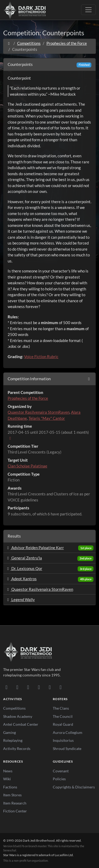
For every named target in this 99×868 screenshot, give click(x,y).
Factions (10, 787)
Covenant (61, 771)
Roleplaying (13, 740)
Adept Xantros (21, 579)
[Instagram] (39, 687)
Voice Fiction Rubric (41, 357)
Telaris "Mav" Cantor (47, 418)
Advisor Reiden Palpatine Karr (35, 548)
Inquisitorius (63, 740)
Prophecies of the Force (67, 43)
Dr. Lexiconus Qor (24, 568)
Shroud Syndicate (67, 748)
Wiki (7, 779)
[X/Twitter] (50, 687)
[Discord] (6, 687)
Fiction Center (15, 811)
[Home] (9, 43)
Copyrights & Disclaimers (74, 787)
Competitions (29, 43)
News (8, 771)
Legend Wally (20, 599)
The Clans (61, 708)
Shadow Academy (18, 716)
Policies (59, 779)
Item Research (15, 803)
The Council (63, 716)
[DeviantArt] (17, 687)
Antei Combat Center (21, 724)
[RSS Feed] (61, 687)
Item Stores (12, 795)
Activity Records (17, 748)
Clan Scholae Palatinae (27, 466)
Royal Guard (63, 724)
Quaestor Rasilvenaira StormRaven (39, 412)
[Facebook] (28, 687)
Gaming (10, 732)
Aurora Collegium (68, 732)
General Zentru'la (24, 558)
